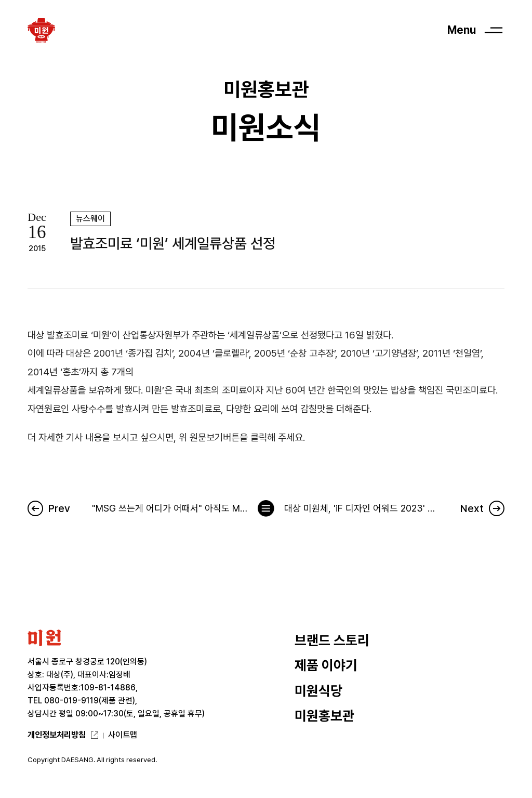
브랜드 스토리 (332, 640)
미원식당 (318, 691)
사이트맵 (123, 735)
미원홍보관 (324, 716)
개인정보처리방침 (57, 735)
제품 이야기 (326, 665)
